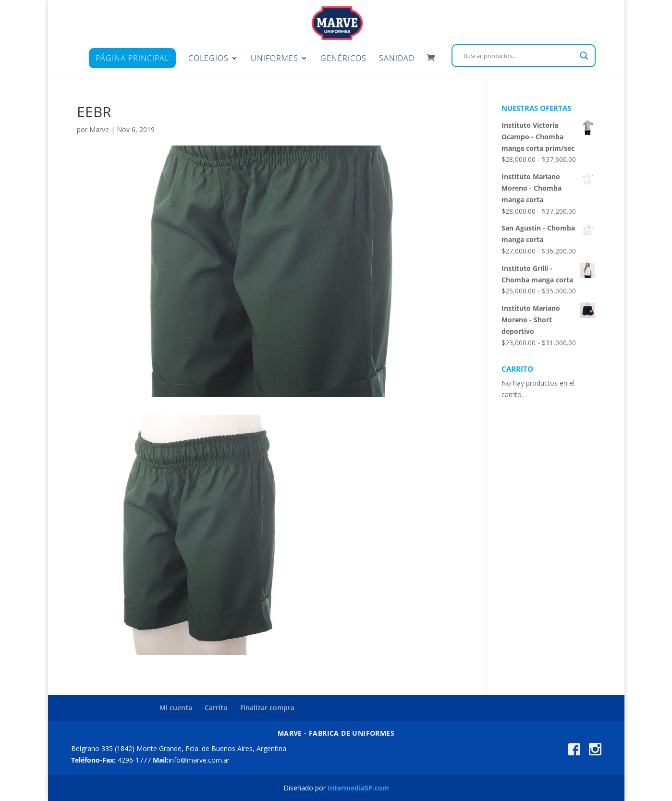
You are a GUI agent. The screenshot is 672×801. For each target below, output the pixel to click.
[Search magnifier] (584, 56)
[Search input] (519, 56)
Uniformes (275, 59)
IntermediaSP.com (358, 788)
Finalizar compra (267, 708)
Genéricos (343, 59)
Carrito (216, 708)
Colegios (208, 59)
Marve (99, 129)
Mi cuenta (176, 708)
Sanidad (397, 59)
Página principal (132, 58)
